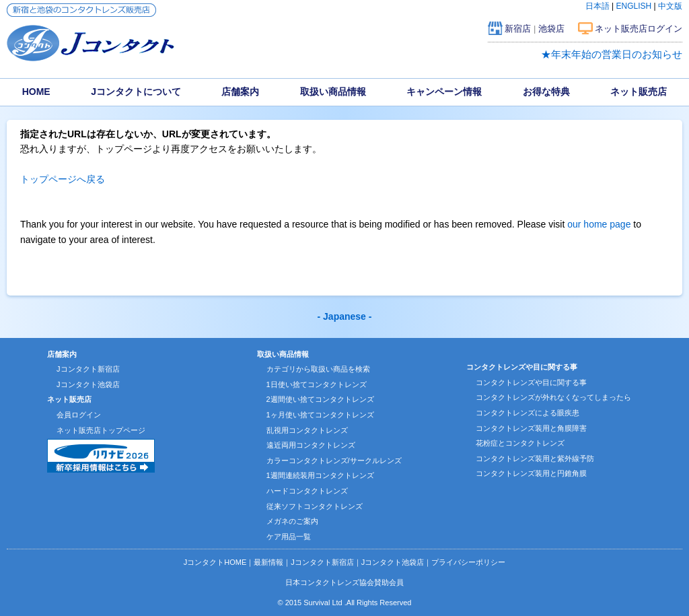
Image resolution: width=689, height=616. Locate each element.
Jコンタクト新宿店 (88, 369)
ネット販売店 (639, 92)
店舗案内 (240, 92)
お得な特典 (546, 92)
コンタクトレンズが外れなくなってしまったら (553, 397)
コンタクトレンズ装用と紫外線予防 (535, 458)
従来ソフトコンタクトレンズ (315, 506)
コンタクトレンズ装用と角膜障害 (531, 428)
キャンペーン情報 (444, 92)
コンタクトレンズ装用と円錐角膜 (531, 473)
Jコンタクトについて (136, 92)
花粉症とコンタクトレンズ (520, 443)
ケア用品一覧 (289, 537)
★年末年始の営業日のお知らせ (612, 54)
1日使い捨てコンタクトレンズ (317, 384)
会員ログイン (79, 415)
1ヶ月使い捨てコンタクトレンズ (320, 415)
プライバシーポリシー (468, 562)
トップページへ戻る (63, 179)
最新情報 (268, 562)
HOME (36, 92)
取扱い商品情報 (333, 92)
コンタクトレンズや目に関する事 (531, 382)
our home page (599, 224)
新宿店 (518, 29)
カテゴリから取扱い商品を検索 (318, 369)
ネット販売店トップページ (101, 430)
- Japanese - (345, 316)
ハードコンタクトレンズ (307, 491)
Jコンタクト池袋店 (88, 384)
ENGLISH (634, 6)
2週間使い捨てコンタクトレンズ (320, 399)
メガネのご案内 (292, 521)
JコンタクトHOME (215, 562)
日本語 (597, 6)
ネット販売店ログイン (639, 29)
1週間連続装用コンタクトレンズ (320, 475)
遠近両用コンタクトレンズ (311, 445)
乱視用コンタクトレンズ (307, 430)
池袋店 (551, 29)
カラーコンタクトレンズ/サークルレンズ (334, 460)
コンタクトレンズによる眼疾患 (528, 413)
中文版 (670, 6)
